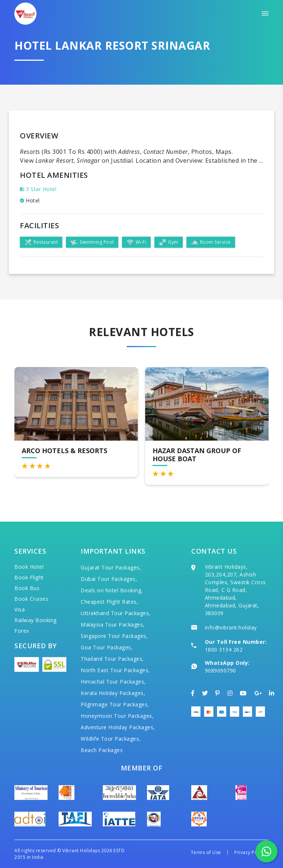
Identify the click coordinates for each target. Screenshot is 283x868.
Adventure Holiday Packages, (118, 727)
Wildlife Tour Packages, (111, 739)
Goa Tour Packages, (107, 647)
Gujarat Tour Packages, (111, 567)
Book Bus (27, 588)
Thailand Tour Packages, (112, 659)
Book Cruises (31, 599)
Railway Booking (36, 620)
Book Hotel (29, 567)
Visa (20, 609)
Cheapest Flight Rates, (109, 602)
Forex (22, 631)
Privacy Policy (250, 852)
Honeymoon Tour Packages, (117, 716)
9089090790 (221, 671)
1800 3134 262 (224, 650)
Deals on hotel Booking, (112, 590)
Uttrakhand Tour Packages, (116, 613)
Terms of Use (206, 852)
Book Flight (29, 577)
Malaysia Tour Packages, (113, 624)
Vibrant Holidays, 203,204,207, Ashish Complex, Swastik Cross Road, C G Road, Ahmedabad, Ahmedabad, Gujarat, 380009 (235, 590)
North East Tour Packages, (115, 670)
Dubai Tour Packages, (109, 579)
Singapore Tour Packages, (114, 636)
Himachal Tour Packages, (113, 682)
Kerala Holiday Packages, (113, 693)
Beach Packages (102, 750)
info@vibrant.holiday (231, 627)
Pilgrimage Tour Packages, (115, 704)
